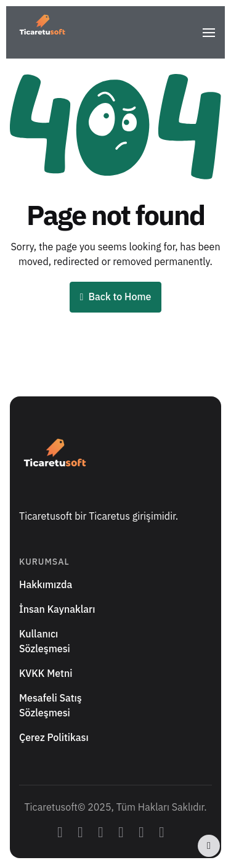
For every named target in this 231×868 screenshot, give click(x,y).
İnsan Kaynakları (57, 610)
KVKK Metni (46, 674)
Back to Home (116, 297)
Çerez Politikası (54, 738)
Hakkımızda (46, 585)
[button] (209, 28)
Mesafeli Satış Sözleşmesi (51, 706)
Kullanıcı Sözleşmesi (45, 642)
